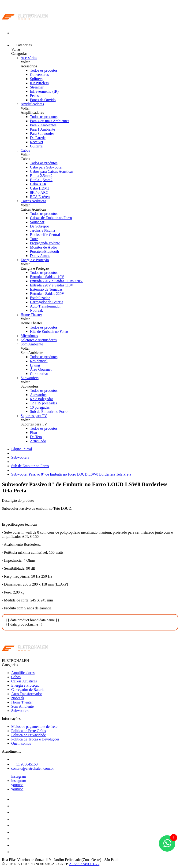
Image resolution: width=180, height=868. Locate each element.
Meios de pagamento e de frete (34, 727)
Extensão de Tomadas (46, 289)
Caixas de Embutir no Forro (51, 218)
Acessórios (29, 58)
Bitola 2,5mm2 (41, 176)
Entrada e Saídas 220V (47, 294)
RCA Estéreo (40, 197)
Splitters (36, 79)
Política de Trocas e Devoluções (35, 739)
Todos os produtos (44, 70)
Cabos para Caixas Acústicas (52, 171)
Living (35, 365)
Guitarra (36, 146)
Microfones (29, 336)
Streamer (37, 87)
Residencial (39, 361)
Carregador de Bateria (47, 302)
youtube (17, 785)
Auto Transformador (45, 306)
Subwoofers (30, 378)
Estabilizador (40, 298)
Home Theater (31, 315)
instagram (19, 776)
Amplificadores (32, 104)
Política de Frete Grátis (29, 731)
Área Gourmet (41, 369)
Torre (34, 239)
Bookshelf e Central (45, 235)
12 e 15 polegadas (43, 403)
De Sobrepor (39, 226)
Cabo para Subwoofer (46, 167)
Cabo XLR (38, 184)
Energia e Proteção (35, 260)
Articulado (38, 441)
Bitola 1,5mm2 (41, 180)
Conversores (39, 75)
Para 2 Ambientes (43, 125)
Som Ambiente (32, 344)
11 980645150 (24, 764)
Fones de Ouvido (43, 100)
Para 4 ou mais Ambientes (50, 121)
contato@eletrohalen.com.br (33, 768)
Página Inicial (22, 449)
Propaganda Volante (45, 243)
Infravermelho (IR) (44, 91)
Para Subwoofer (42, 134)
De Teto (36, 437)
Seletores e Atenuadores (39, 340)
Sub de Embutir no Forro (49, 412)
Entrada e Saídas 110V (47, 277)
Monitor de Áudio (44, 247)
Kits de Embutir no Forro (49, 331)
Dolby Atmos (40, 256)
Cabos (25, 150)
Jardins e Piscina (43, 230)
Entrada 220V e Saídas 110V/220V (56, 281)
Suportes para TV (34, 416)
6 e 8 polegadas (42, 399)
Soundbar (37, 222)
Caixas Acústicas (33, 201)
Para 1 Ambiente (43, 129)
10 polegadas (40, 407)
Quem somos (21, 743)
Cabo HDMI (39, 188)
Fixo (33, 433)
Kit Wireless (39, 83)
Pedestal (36, 96)
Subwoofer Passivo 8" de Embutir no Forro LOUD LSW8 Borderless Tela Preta (71, 474)
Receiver (37, 142)
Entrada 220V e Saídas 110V (52, 285)
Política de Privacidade (29, 735)
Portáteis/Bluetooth (45, 251)
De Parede (38, 138)
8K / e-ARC (39, 192)
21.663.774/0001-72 (84, 864)
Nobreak (36, 310)
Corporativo (39, 374)
